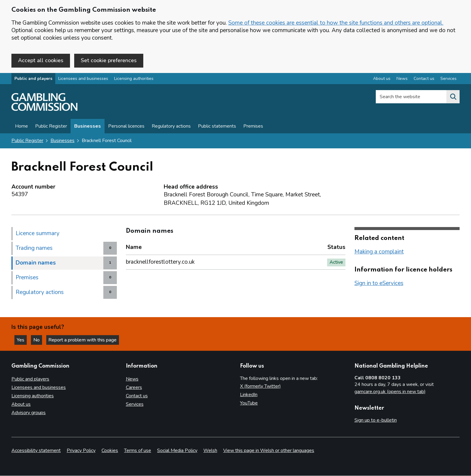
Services (135, 404)
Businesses (88, 127)
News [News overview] (402, 79)
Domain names (36, 263)
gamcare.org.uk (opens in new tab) (390, 392)
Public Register (51, 127)
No (39, 340)
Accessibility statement (36, 451)
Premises (253, 127)
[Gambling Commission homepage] (44, 110)
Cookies (110, 451)
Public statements (217, 127)
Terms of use (138, 451)
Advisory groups (29, 413)
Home (21, 127)
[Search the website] (453, 97)
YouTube (249, 403)
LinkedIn (249, 395)
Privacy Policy (81, 451)
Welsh (210, 451)
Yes (22, 340)
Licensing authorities (134, 79)
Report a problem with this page (84, 340)
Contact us (137, 396)
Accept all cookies (41, 60)
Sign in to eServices (379, 283)
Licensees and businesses (83, 79)
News (132, 379)
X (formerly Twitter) (260, 386)
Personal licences (126, 127)
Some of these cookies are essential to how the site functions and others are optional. (336, 23)
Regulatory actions (171, 127)
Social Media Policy (177, 451)
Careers (134, 387)
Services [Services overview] (448, 79)
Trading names (34, 248)
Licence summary (38, 234)
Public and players (33, 79)
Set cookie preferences (109, 60)
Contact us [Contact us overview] (424, 79)
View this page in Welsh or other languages (269, 451)
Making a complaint (379, 252)
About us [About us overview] (382, 79)
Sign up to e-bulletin (376, 420)
